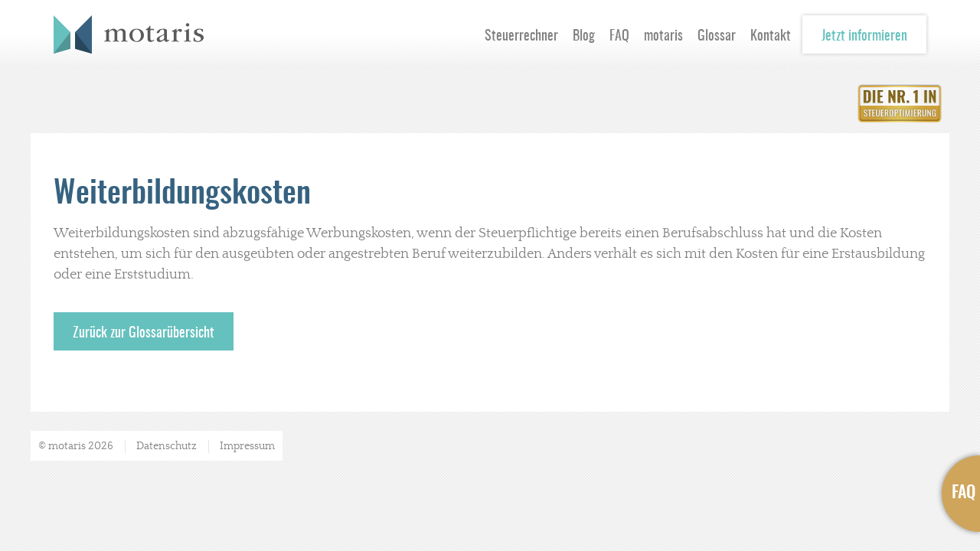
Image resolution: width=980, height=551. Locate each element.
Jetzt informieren (864, 37)
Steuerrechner (521, 37)
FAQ (619, 37)
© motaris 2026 (76, 446)
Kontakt (771, 37)
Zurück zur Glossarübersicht (144, 334)
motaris (663, 37)
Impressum (247, 446)
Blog (584, 37)
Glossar (717, 37)
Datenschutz (167, 446)
